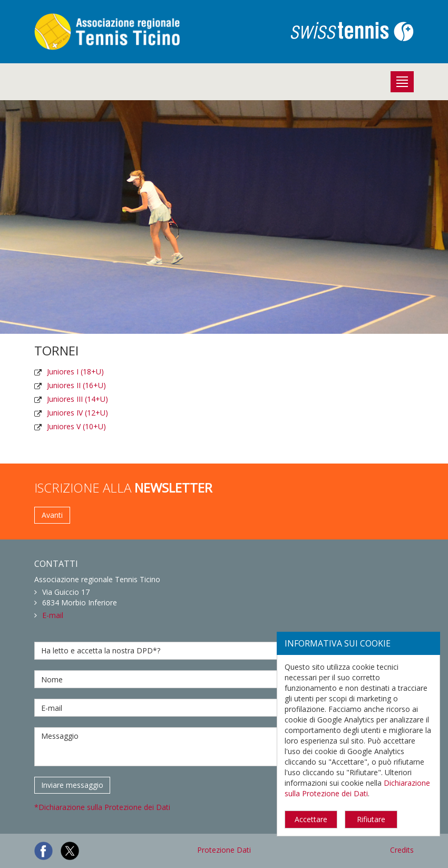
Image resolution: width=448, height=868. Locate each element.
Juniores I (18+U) (75, 372)
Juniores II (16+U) (76, 385)
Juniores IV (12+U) (77, 413)
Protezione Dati (224, 850)
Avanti (52, 515)
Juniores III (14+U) (77, 399)
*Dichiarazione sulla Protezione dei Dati (102, 807)
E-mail (53, 615)
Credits (402, 850)
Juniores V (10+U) (76, 426)
